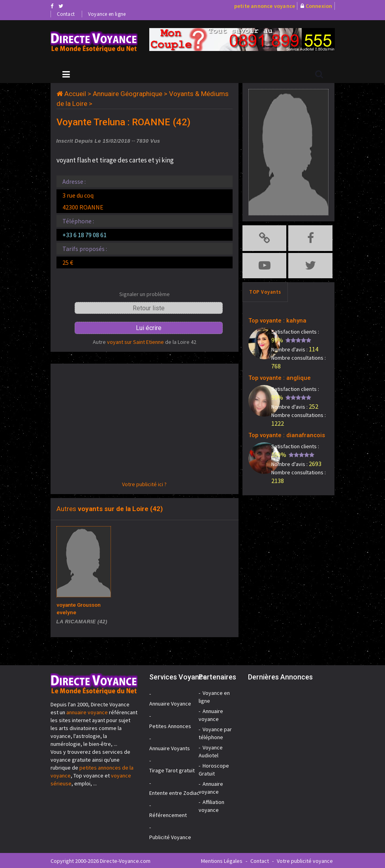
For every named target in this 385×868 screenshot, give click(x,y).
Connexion (319, 6)
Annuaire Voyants (170, 747)
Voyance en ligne (107, 14)
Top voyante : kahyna (272, 317)
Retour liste (149, 308)
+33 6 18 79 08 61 (85, 235)
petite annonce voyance (265, 6)
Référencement (168, 814)
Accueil (75, 94)
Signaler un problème (145, 294)
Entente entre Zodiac (174, 792)
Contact (66, 14)
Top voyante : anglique (274, 373)
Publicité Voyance (170, 836)
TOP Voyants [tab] (265, 289)
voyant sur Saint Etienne (135, 342)
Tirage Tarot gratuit (172, 770)
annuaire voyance (87, 711)
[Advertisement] (145, 425)
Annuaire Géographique (128, 94)
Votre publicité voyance (305, 860)
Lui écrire (149, 328)
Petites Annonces (170, 725)
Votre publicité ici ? (144, 484)
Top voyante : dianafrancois (281, 430)
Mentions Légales (222, 860)
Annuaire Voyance (170, 703)
